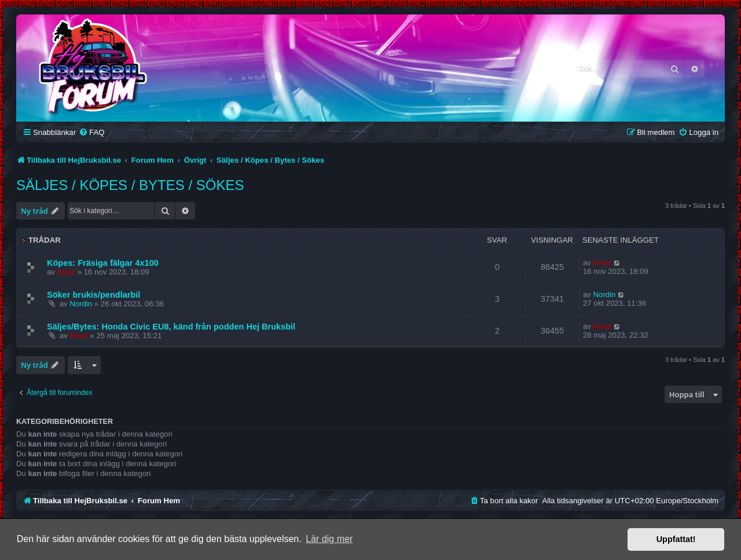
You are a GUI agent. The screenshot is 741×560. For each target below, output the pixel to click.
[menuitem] (91, 132)
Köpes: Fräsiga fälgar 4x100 (103, 263)
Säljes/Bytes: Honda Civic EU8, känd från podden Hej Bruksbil (171, 327)
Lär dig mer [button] (329, 539)
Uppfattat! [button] (676, 539)
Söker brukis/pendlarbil (93, 295)
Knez (67, 272)
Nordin (81, 304)
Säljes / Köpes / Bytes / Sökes (130, 185)
